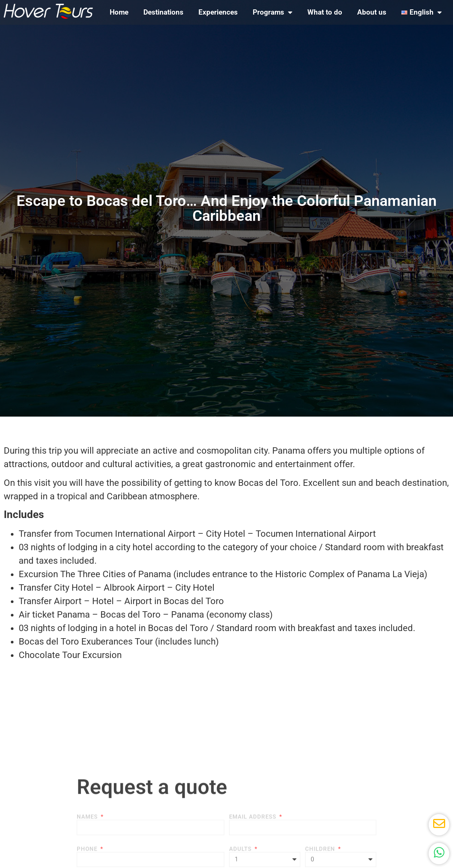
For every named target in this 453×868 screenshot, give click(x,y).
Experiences (218, 12)
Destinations (163, 12)
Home (119, 12)
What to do (325, 12)
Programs (273, 12)
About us (372, 12)
